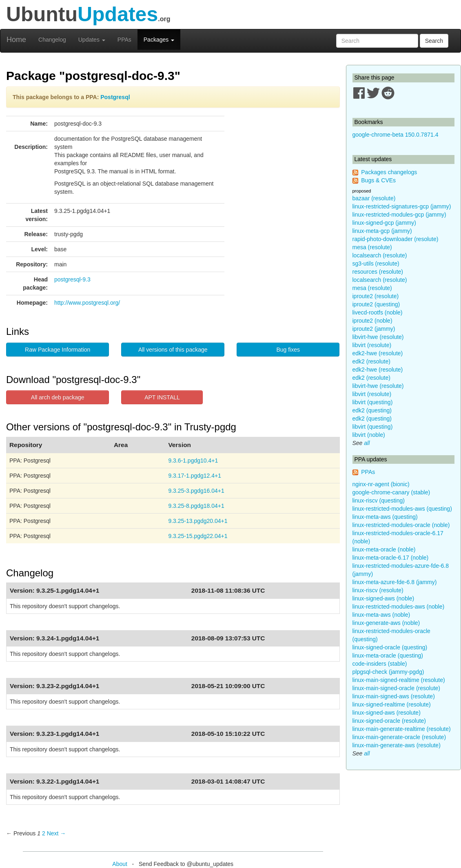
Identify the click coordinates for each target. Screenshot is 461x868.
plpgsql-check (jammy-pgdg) (388, 672)
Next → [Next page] (57, 833)
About (120, 864)
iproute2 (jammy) (374, 329)
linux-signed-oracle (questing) (390, 647)
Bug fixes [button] (288, 350)
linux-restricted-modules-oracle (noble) (401, 525)
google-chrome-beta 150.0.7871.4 (396, 135)
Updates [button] (92, 40)
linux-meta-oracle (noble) (384, 549)
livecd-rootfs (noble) (378, 312)
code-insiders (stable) (380, 664)
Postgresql (115, 97)
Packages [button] (159, 40)
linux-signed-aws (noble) (383, 598)
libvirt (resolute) (372, 345)
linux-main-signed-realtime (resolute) (399, 680)
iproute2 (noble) (372, 321)
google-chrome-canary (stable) (391, 492)
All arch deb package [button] (58, 397)
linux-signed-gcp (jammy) (384, 223)
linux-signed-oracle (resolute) (389, 721)
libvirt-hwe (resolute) (378, 337)
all (367, 443)
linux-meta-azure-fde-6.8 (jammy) (395, 582)
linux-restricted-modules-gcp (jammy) (399, 215)
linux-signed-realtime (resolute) (392, 704)
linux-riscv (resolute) (378, 590)
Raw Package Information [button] (58, 350)
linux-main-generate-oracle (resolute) (399, 737)
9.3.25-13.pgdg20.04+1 (198, 521)
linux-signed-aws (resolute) (387, 713)
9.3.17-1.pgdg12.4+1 (195, 476)
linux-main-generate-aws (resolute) (397, 745)
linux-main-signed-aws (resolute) (394, 696)
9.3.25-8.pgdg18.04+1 (196, 506)
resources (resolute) (378, 272)
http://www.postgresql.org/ (87, 303)
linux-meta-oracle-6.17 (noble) (391, 558)
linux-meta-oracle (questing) (388, 655)
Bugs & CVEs (378, 180)
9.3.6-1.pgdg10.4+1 (193, 461)
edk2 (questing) (372, 410)
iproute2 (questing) (376, 304)
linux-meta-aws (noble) (381, 615)
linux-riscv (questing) (379, 500)
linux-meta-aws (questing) (385, 517)
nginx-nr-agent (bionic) (381, 484)
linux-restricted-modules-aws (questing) (402, 509)
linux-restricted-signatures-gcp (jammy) (402, 206)
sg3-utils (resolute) (376, 263)
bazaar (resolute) (374, 198)
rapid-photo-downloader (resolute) (396, 239)
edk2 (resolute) (371, 361)
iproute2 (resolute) (376, 296)
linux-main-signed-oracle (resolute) (397, 688)
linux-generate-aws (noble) (386, 623)
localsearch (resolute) (380, 255)
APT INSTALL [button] (162, 397)
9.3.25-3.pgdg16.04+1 (196, 491)
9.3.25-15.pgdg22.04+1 (198, 536)
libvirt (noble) (369, 435)
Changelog (52, 40)
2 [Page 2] (44, 833)
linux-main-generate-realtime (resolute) (402, 729)
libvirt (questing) (373, 402)
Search (434, 41)
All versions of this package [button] (173, 350)
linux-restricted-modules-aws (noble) (399, 607)
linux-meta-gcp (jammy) (382, 231)
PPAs (124, 40)
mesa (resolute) (372, 247)
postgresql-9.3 (72, 279)
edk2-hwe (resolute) (378, 353)
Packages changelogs (389, 172)
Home (16, 40)
